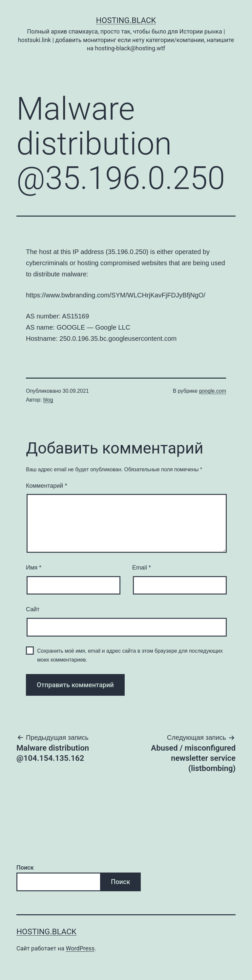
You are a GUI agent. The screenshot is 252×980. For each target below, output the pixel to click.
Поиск (25, 867)
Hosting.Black (126, 20)
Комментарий (46, 486)
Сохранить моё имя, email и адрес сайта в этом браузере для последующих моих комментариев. (130, 655)
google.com (212, 391)
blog (48, 400)
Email (142, 568)
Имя (34, 568)
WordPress (80, 948)
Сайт (33, 609)
